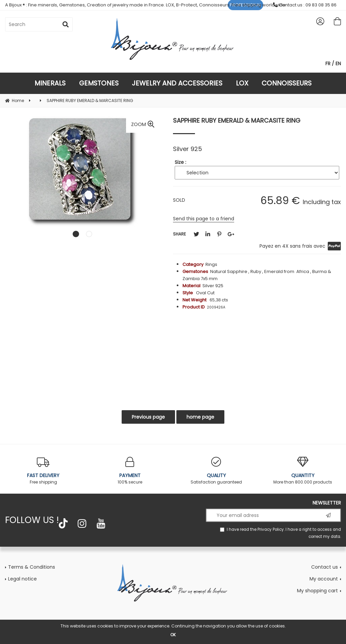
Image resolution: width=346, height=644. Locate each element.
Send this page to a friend (204, 219)
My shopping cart (317, 591)
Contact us (325, 567)
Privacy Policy (271, 529)
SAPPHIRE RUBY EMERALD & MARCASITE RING (237, 120)
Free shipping (43, 471)
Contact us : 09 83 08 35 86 (305, 5)
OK (173, 635)
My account (324, 579)
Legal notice (22, 579)
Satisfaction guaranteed (216, 471)
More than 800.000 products (303, 471)
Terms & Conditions (32, 567)
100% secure (130, 471)
